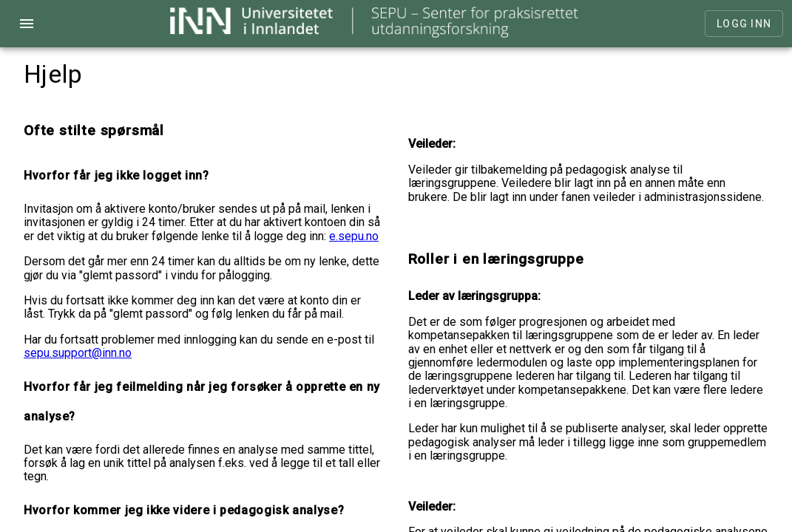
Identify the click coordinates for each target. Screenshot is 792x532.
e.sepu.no (354, 236)
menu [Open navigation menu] (27, 24)
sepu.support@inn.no (78, 353)
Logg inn (744, 24)
